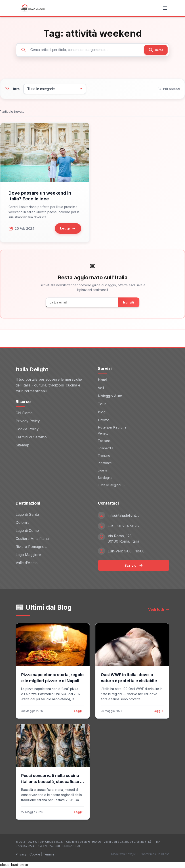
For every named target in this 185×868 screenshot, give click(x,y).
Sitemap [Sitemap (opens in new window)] (22, 446)
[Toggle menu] (165, 8)
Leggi (79, 712)
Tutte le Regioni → (111, 486)
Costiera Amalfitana (32, 539)
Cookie (35, 855)
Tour (102, 405)
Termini (48, 855)
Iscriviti (129, 303)
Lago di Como (27, 531)
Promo (104, 421)
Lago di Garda (27, 515)
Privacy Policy (28, 422)
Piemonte (105, 464)
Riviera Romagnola (32, 547)
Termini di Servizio (31, 438)
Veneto (103, 434)
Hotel (102, 380)
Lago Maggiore (28, 555)
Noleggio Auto (110, 397)
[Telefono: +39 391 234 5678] (134, 527)
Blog (102, 413)
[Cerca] (155, 50)
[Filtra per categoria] (52, 90)
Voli (101, 388)
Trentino (104, 456)
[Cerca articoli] (92, 50)
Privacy (21, 855)
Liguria (103, 471)
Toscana (104, 442)
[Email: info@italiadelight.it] (134, 516)
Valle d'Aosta (27, 563)
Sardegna (105, 479)
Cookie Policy (27, 430)
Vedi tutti (159, 610)
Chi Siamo (24, 414)
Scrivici (134, 566)
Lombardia (106, 449)
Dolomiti (22, 523)
